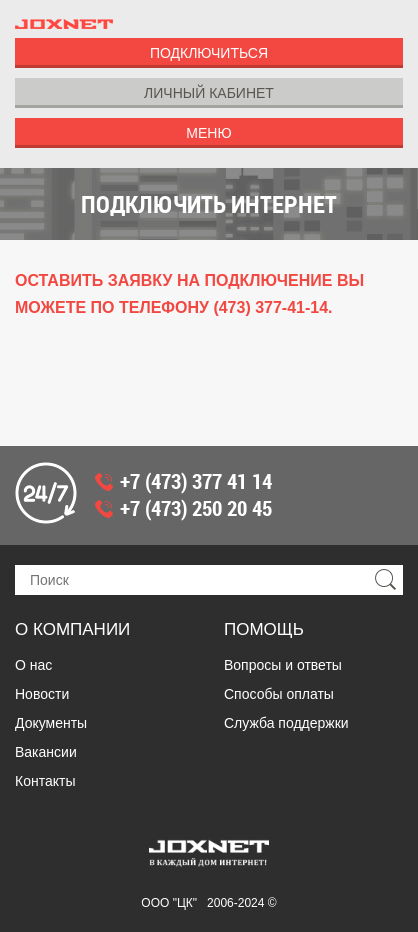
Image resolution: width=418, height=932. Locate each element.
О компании (72, 629)
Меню (208, 133)
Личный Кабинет (209, 93)
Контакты (45, 781)
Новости (42, 694)
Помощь (264, 629)
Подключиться (209, 53)
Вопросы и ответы (283, 665)
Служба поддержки (286, 723)
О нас (33, 665)
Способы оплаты (279, 694)
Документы (51, 723)
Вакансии (46, 752)
